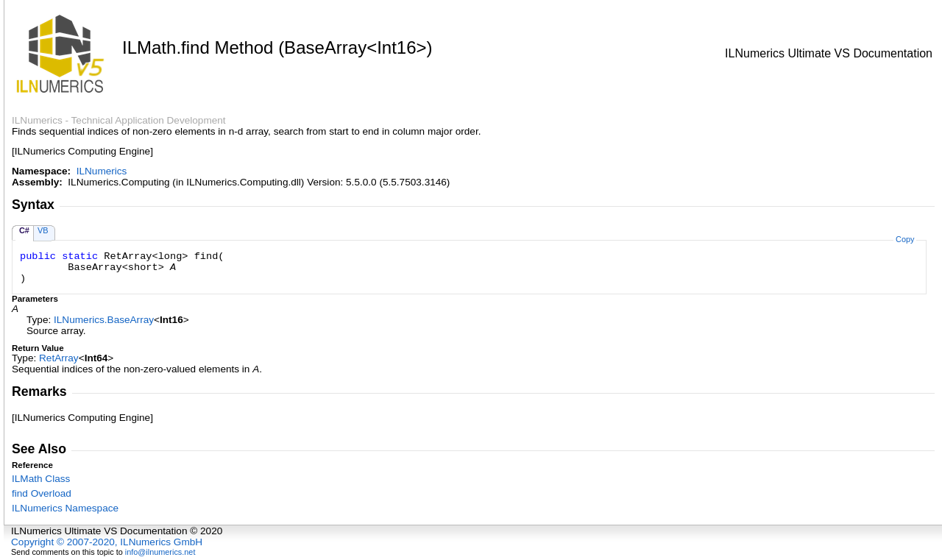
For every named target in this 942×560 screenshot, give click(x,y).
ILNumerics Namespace (65, 508)
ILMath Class (41, 479)
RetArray (59, 358)
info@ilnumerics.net (160, 552)
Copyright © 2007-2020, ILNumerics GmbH (107, 542)
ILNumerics (102, 171)
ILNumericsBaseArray (104, 320)
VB (43, 230)
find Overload (42, 493)
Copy (905, 239)
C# (24, 230)
